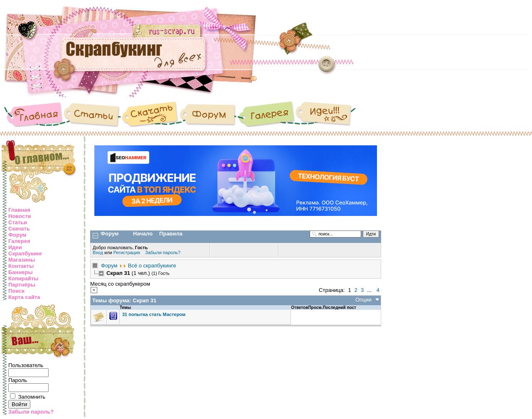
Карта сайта (24, 297)
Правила (171, 234)
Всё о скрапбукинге (152, 266)
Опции (363, 300)
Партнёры (22, 285)
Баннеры (21, 272)
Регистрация (127, 252)
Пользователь (26, 365)
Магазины (22, 260)
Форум (17, 235)
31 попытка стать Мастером (154, 314)
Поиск (16, 291)
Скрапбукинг (25, 254)
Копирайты (23, 278)
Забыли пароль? (31, 412)
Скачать (19, 229)
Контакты (21, 266)
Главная (19, 210)
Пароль (18, 380)
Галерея (19, 241)
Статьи (18, 222)
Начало (143, 234)
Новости (20, 216)
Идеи (15, 247)
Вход (99, 252)
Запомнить (32, 397)
